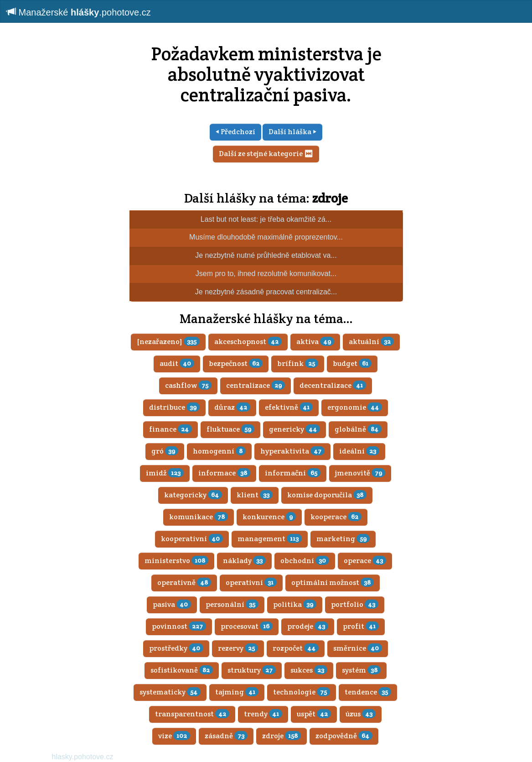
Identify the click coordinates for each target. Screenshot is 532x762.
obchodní (305, 561)
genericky (294, 429)
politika (295, 604)
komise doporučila (327, 495)
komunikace (199, 517)
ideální (359, 451)
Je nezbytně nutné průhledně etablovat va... (266, 255)
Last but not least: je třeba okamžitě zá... (266, 219)
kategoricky (193, 495)
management (270, 539)
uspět (314, 714)
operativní (251, 582)
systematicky (170, 692)
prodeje (308, 626)
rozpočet (296, 648)
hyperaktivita (292, 451)
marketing (343, 539)
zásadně (226, 736)
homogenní (219, 451)
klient (255, 495)
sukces (309, 670)
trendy (263, 714)
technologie (302, 692)
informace (224, 473)
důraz (232, 407)
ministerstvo (176, 561)
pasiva (172, 604)
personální (232, 604)
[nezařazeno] (168, 342)
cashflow (188, 385)
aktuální (371, 342)
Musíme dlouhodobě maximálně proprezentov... (266, 237)
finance (170, 429)
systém (361, 670)
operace (365, 561)
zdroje (330, 198)
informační (293, 473)
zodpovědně (344, 736)
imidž (165, 473)
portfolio (355, 604)
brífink (298, 363)
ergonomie (355, 407)
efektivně (289, 407)
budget (352, 363)
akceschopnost (248, 342)
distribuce (174, 407)
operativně (184, 582)
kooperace (336, 517)
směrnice (358, 648)
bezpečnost (236, 363)
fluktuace (230, 429)
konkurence (269, 517)
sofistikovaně (182, 670)
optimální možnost (333, 582)
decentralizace (333, 385)
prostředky (176, 648)
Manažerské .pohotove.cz (79, 12)
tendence (368, 692)
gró (165, 451)
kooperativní (192, 539)
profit (361, 626)
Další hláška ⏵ (292, 132)
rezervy (238, 648)
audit (177, 363)
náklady (244, 561)
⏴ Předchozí (235, 132)
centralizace (256, 385)
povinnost (179, 626)
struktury (252, 670)
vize (174, 736)
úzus (361, 714)
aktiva (315, 342)
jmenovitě (360, 473)
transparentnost (192, 714)
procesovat (247, 626)
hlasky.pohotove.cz (83, 757)
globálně (358, 429)
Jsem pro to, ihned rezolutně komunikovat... (266, 274)
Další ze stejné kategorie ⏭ (266, 154)
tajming (237, 692)
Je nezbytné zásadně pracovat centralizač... (266, 292)
